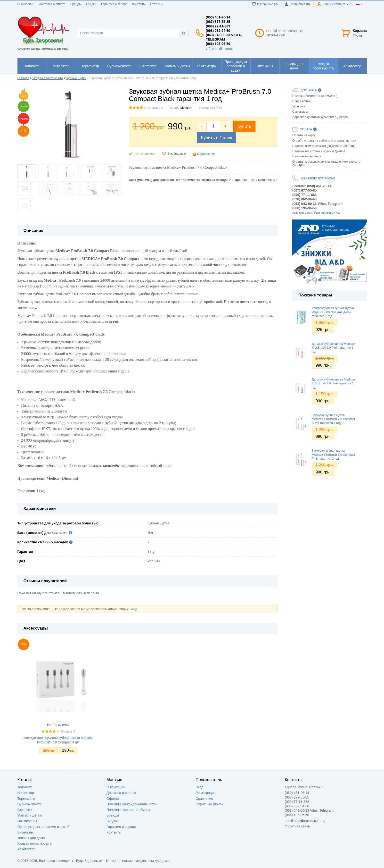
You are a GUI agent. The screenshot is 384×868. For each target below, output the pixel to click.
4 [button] (331, 280)
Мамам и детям (30, 815)
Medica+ (186, 108)
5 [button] (335, 280)
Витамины (25, 832)
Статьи (156, 4)
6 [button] (339, 280)
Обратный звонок (220, 49)
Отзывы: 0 (155, 108)
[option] (330, 252)
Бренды (76, 4)
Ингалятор (26, 793)
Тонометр (25, 787)
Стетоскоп (25, 810)
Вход (133, 609)
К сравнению (206, 154)
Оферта (113, 799)
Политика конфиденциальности (132, 804)
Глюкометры (27, 821)
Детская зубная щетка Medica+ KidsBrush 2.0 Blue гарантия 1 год (334, 383)
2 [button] (324, 280)
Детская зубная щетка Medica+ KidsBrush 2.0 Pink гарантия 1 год (334, 348)
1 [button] (320, 280)
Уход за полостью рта (35, 843)
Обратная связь (297, 826)
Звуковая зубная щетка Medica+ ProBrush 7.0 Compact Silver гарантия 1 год (333, 419)
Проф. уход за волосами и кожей (43, 827)
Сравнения (204, 799)
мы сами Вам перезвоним (319, 212)
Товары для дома (31, 838)
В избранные (177, 154)
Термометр (26, 799)
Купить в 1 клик (217, 138)
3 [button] (327, 280)
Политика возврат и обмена (128, 810)
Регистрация (206, 793)
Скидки (91, 4)
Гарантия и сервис (114, 4)
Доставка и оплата (52, 4)
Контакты (139, 4)
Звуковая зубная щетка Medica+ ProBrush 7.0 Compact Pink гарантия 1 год (333, 455)
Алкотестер (26, 849)
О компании (26, 4)
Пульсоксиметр (29, 804)
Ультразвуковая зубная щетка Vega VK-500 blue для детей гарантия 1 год (333, 312)
